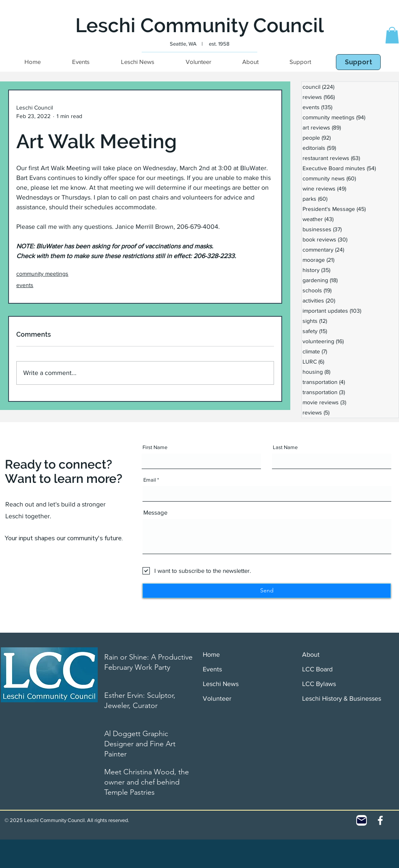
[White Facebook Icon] (380, 820)
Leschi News (221, 684)
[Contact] (362, 820)
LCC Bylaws (319, 684)
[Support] (358, 62)
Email (150, 480)
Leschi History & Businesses (342, 698)
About (311, 654)
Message (155, 512)
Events (212, 669)
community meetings (42, 274)
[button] (392, 35)
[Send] (267, 591)
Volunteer (217, 698)
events (25, 285)
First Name (155, 447)
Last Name (285, 447)
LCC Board (317, 669)
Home (211, 654)
